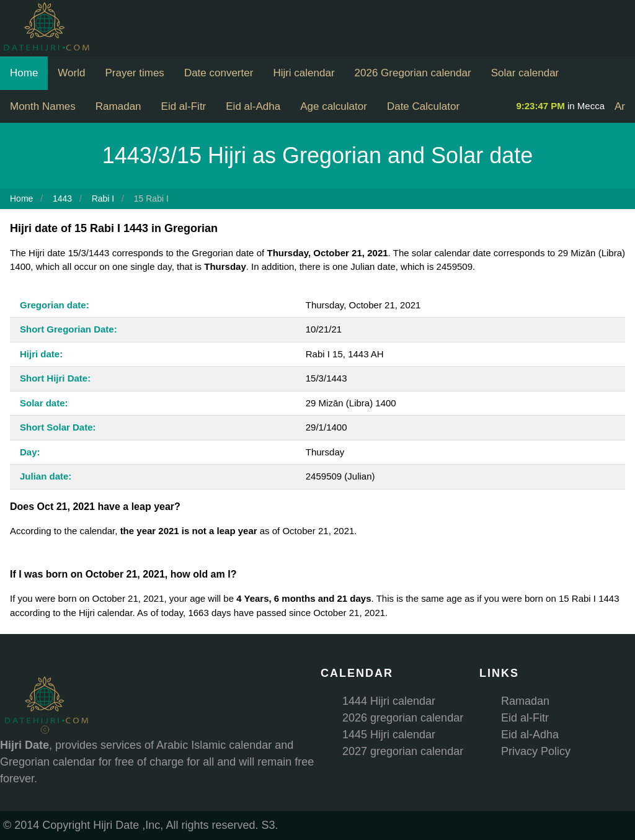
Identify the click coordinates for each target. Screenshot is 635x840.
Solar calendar (525, 73)
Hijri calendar (304, 73)
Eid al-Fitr (184, 106)
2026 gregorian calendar (403, 718)
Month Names (43, 106)
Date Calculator (423, 106)
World (71, 73)
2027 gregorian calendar (403, 751)
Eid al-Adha (253, 106)
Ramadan (118, 106)
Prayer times (134, 73)
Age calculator (334, 106)
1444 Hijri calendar (389, 701)
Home (24, 73)
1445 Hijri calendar (389, 735)
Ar (620, 106)
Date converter (219, 73)
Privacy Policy (536, 751)
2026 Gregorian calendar (413, 73)
